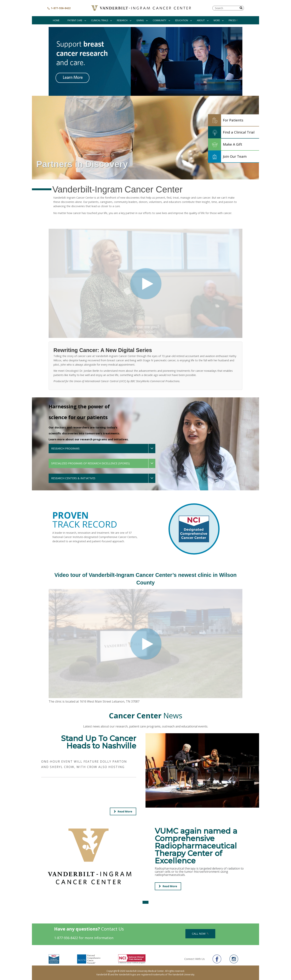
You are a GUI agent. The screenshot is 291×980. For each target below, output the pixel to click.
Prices (233, 20)
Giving (140, 20)
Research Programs (65, 448)
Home (56, 20)
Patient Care (75, 20)
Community (160, 20)
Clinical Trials (100, 20)
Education (182, 20)
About (201, 20)
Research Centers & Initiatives (73, 478)
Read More (123, 811)
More (217, 20)
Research (122, 20)
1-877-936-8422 (59, 8)
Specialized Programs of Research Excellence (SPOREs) (90, 463)
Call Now (200, 934)
